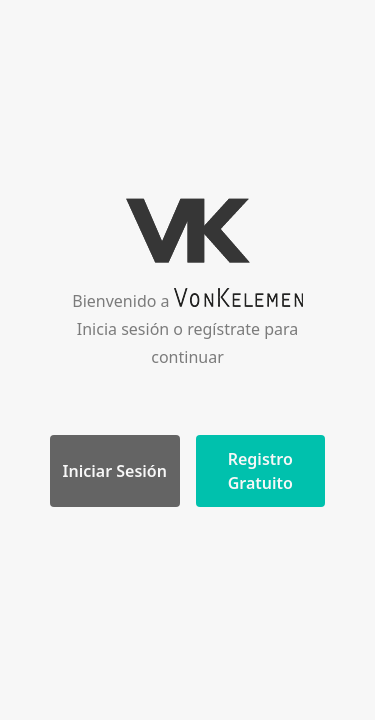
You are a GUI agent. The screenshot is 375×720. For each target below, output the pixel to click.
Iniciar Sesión (115, 471)
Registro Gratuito (260, 471)
